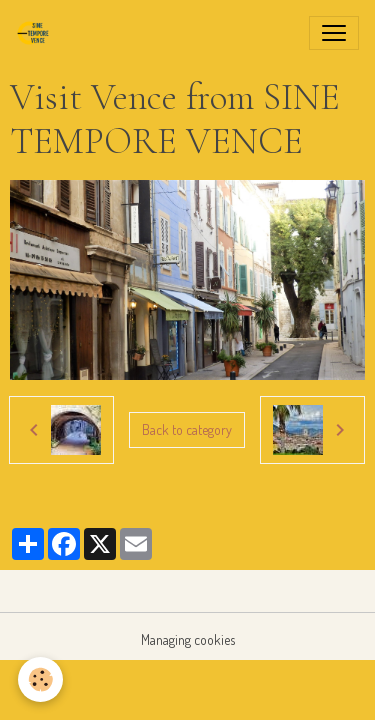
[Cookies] (40, 679)
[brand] (37, 33)
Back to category (187, 429)
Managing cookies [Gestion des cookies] (188, 639)
